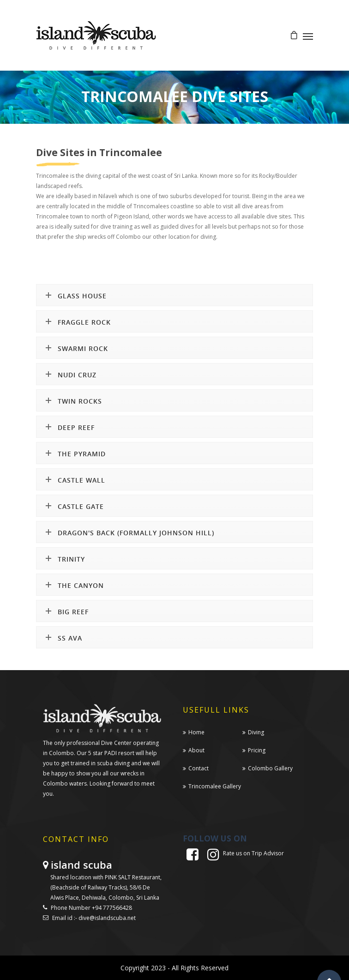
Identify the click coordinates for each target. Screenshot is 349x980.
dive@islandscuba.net (107, 918)
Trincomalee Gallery (215, 786)
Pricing (257, 750)
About (196, 750)
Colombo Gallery (270, 768)
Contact (199, 768)
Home (196, 732)
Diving (256, 732)
